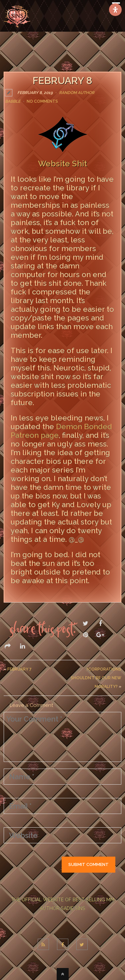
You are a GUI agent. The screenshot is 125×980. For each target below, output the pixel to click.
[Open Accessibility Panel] (115, 10)
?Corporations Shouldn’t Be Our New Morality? (96, 678)
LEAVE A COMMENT (34, 595)
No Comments (42, 101)
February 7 (19, 669)
